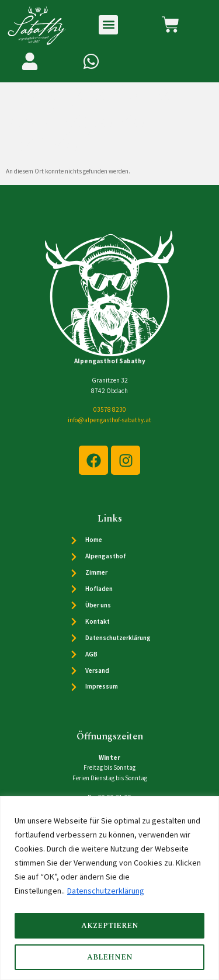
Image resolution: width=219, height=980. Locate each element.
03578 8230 (110, 412)
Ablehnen (110, 957)
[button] (108, 25)
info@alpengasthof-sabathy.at (109, 423)
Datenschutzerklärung (106, 891)
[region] (109, 888)
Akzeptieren (110, 926)
